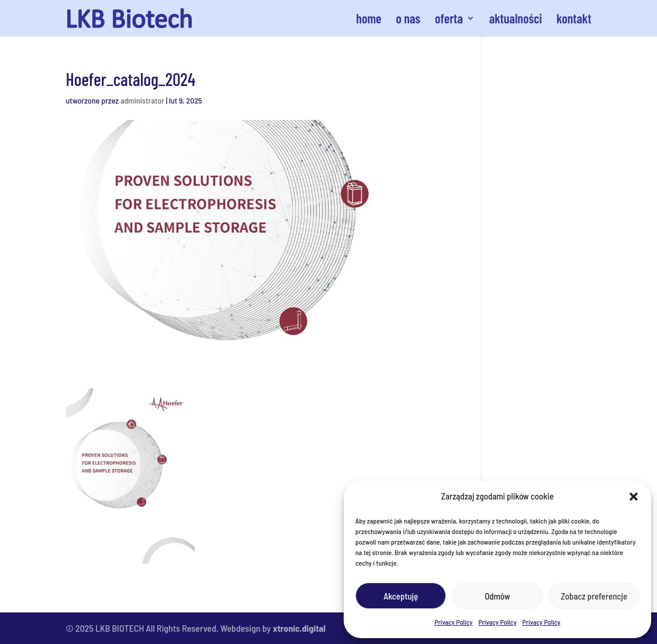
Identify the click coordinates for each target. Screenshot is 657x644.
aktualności (516, 20)
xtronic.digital (299, 628)
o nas (408, 20)
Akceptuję (401, 596)
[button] (634, 497)
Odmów (497, 596)
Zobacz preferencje (594, 596)
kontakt (574, 20)
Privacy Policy (453, 622)
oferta (449, 20)
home (369, 20)
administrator (142, 100)
